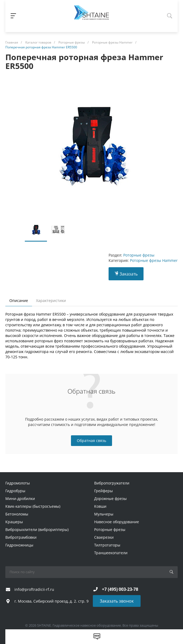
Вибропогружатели (112, 483)
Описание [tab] (19, 300)
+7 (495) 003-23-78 (120, 589)
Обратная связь (91, 441)
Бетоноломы (17, 514)
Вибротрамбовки (21, 537)
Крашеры (14, 522)
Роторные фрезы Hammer (154, 260)
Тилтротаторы (107, 545)
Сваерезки (104, 537)
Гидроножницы (19, 545)
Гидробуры (15, 491)
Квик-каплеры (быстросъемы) (33, 506)
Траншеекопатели (111, 553)
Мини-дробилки (20, 498)
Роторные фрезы (139, 255)
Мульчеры (104, 514)
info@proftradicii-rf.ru (34, 589)
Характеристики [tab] (51, 300)
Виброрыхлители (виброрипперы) (37, 529)
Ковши (100, 506)
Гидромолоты (18, 483)
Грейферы (104, 491)
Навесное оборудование (117, 522)
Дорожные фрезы (110, 498)
